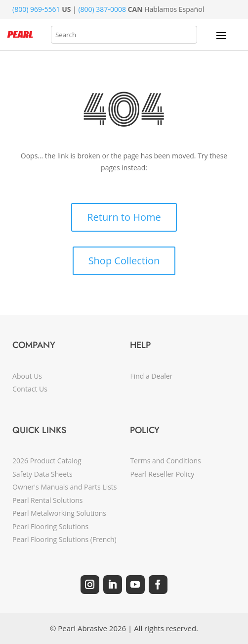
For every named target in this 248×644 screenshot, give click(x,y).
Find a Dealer (151, 376)
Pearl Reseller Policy (162, 474)
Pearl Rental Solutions (47, 500)
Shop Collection (124, 261)
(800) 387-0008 (102, 9)
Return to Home (124, 217)
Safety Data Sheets (42, 474)
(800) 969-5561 (36, 9)
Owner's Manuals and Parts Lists (64, 487)
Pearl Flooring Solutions (50, 526)
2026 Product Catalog (47, 461)
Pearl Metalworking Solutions (59, 513)
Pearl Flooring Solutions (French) (64, 539)
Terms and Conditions (165, 461)
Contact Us (30, 389)
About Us (27, 376)
